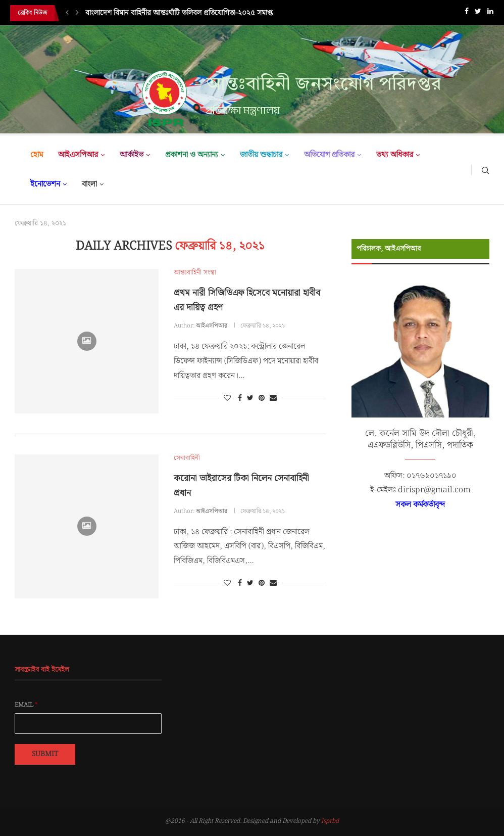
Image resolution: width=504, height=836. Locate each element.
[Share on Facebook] (240, 398)
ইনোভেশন (45, 184)
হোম (37, 155)
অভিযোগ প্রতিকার (329, 155)
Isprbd (330, 821)
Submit (45, 754)
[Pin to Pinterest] (262, 398)
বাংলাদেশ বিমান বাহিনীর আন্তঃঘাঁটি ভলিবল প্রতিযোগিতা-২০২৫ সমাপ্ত (179, 13)
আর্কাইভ (132, 155)
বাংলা (89, 184)
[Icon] (87, 341)
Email (26, 705)
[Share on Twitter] (250, 398)
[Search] (485, 170)
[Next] (77, 13)
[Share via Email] (273, 398)
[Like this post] (227, 398)
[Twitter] (478, 13)
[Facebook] (467, 13)
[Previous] (67, 13)
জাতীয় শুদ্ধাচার (261, 155)
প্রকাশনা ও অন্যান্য (192, 155)
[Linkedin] (490, 13)
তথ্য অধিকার (395, 155)
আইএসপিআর (78, 155)
